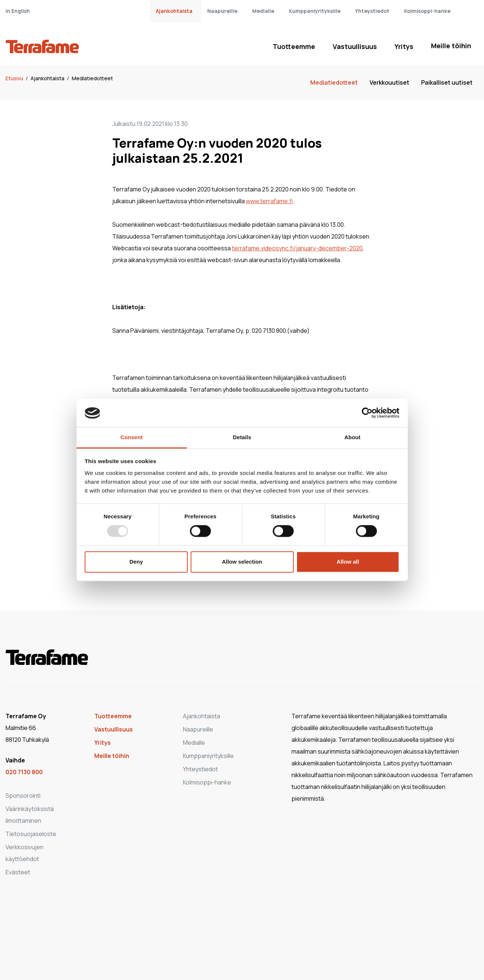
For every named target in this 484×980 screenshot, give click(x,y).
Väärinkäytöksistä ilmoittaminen (30, 815)
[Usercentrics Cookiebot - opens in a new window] (367, 413)
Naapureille (222, 11)
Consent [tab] (132, 437)
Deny (136, 562)
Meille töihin (451, 46)
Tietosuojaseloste (31, 834)
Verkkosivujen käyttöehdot (24, 853)
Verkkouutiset (389, 82)
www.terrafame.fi (269, 201)
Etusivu (15, 78)
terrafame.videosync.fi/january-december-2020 (297, 248)
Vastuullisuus (355, 46)
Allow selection (242, 562)
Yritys (404, 46)
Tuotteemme (294, 46)
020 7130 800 (24, 772)
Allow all (348, 562)
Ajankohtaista (174, 11)
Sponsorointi (23, 796)
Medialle (263, 11)
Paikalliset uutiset (447, 82)
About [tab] (353, 437)
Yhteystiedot (372, 11)
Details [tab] (242, 437)
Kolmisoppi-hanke (427, 11)
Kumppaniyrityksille (315, 11)
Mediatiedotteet (92, 78)
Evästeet (18, 872)
